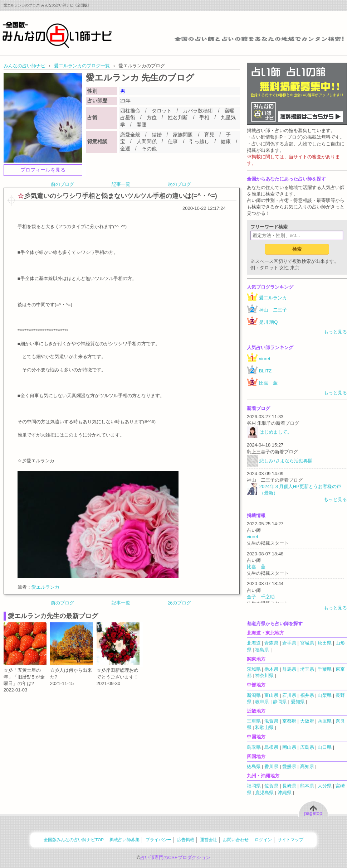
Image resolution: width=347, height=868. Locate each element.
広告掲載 (186, 840)
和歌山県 (264, 727)
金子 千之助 (261, 597)
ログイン (263, 840)
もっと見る (335, 332)
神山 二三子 (273, 310)
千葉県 (325, 669)
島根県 (271, 747)
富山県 (271, 695)
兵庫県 (325, 721)
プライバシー (158, 840)
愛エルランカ (45, 587)
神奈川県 (264, 676)
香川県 (271, 766)
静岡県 (280, 702)
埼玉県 (307, 669)
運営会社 (209, 840)
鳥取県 (254, 747)
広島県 (307, 747)
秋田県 (325, 643)
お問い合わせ (236, 840)
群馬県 (289, 669)
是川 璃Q (268, 322)
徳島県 (254, 766)
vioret (265, 359)
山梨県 (325, 695)
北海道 (254, 643)
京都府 (289, 721)
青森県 (271, 643)
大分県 (325, 786)
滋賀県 (271, 721)
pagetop (313, 813)
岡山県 (289, 747)
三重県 (254, 721)
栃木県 (271, 669)
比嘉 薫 (268, 383)
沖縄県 (285, 793)
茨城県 (254, 669)
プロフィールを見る (43, 170)
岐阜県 (262, 702)
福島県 (262, 650)
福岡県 (254, 786)
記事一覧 (121, 184)
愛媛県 (289, 766)
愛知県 (298, 702)
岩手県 (289, 643)
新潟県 (254, 695)
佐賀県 (271, 786)
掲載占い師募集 (124, 840)
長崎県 (289, 786)
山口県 (325, 747)
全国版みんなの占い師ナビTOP (74, 840)
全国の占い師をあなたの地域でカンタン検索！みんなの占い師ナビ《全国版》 (57, 35)
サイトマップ (290, 840)
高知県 (307, 766)
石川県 (289, 695)
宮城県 (307, 643)
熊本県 (307, 786)
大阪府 (307, 721)
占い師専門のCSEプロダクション (175, 857)
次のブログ (179, 184)
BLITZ (265, 371)
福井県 (307, 695)
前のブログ (62, 184)
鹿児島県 (264, 793)
